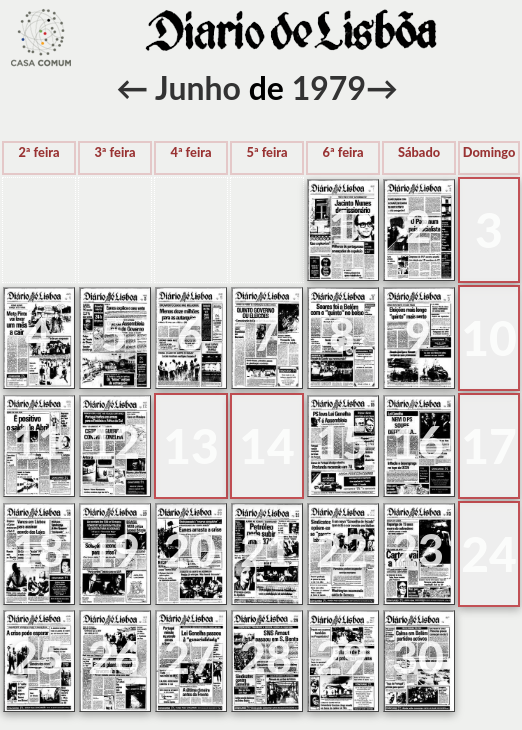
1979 (329, 87)
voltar (41, 38)
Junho (198, 87)
